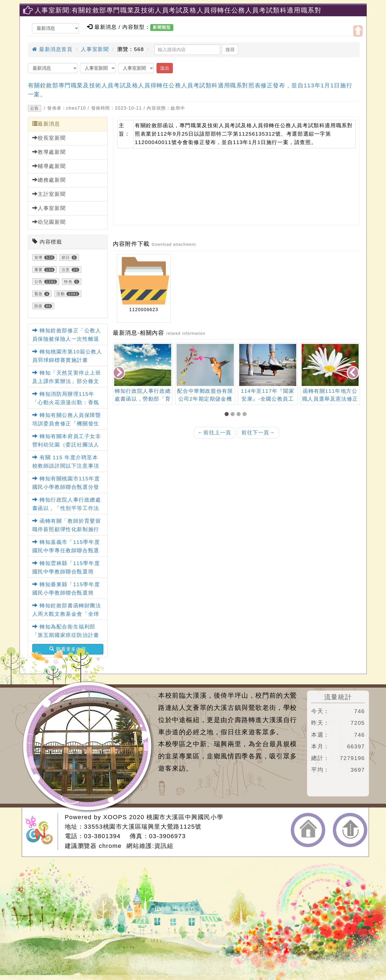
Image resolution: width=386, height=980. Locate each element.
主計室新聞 (49, 194)
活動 (61, 294)
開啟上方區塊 (358, 31)
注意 (66, 270)
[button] (228, 415)
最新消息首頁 (52, 49)
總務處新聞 (49, 180)
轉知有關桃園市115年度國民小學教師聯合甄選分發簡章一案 (66, 487)
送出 (165, 68)
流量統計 (338, 697)
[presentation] (119, 373)
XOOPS (115, 817)
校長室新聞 (49, 138)
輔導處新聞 (49, 166)
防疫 (39, 306)
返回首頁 (308, 830)
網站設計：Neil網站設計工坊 (42, 832)
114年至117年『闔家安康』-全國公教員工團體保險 (268, 399)
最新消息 (46, 124)
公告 (35, 108)
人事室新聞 (95, 49)
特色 (68, 282)
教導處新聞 (49, 152)
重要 (39, 270)
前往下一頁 (258, 432)
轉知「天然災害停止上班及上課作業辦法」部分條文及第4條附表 (67, 381)
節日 (66, 257)
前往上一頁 (215, 432)
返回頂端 (350, 830)
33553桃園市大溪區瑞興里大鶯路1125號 (143, 827)
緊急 (39, 294)
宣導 (39, 257)
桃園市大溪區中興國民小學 (185, 817)
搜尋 (230, 50)
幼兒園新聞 (49, 222)
